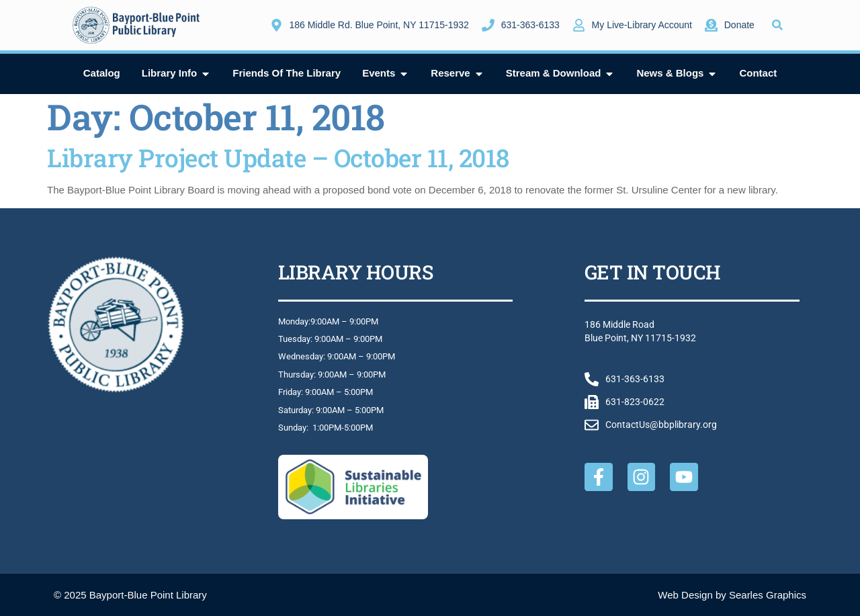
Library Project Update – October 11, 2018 (278, 158)
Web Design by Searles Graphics (732, 595)
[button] (778, 25)
